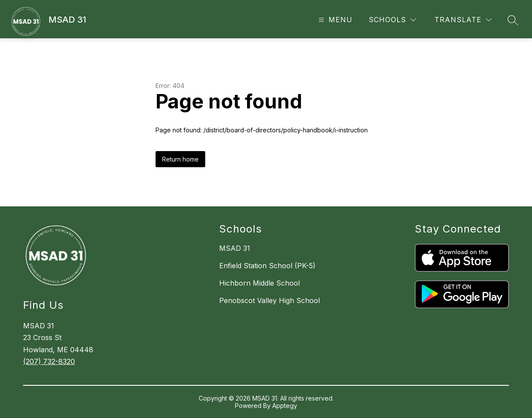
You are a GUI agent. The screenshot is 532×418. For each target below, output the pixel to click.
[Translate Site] (463, 20)
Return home (180, 159)
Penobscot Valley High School (269, 300)
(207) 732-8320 (49, 361)
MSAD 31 (235, 248)
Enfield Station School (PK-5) (267, 266)
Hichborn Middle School (259, 283)
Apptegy (285, 406)
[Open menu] (334, 20)
